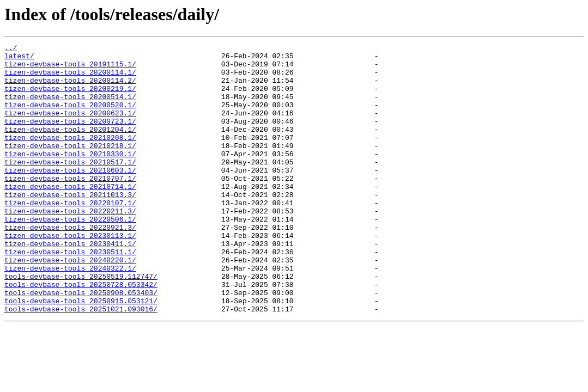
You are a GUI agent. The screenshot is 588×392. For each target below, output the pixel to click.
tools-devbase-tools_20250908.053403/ (81, 343)
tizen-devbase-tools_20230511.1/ (70, 294)
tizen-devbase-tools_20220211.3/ (70, 245)
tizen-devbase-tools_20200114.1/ (70, 78)
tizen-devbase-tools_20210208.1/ (70, 157)
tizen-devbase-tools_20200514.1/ (70, 108)
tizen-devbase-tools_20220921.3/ (70, 265)
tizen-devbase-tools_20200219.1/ (70, 98)
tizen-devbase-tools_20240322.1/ (70, 314)
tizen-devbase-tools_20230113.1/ (70, 274)
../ (11, 49)
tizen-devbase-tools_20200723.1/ (70, 137)
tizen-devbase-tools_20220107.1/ (70, 235)
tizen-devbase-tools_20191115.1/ (70, 69)
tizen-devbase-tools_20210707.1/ (70, 206)
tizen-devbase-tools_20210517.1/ (70, 186)
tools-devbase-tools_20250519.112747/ (81, 323)
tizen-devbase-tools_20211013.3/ (70, 225)
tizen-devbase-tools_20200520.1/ (70, 118)
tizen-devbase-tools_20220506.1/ (70, 255)
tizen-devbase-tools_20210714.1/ (70, 216)
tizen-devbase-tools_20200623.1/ (70, 127)
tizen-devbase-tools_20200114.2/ (70, 88)
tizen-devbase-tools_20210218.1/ (70, 167)
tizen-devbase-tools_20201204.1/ (70, 147)
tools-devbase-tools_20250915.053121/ (81, 353)
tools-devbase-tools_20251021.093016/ (81, 363)
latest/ (19, 59)
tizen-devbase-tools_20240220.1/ (70, 304)
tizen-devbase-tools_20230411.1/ (70, 284)
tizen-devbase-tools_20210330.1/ (70, 176)
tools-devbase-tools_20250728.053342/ (81, 333)
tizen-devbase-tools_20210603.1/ (70, 196)
